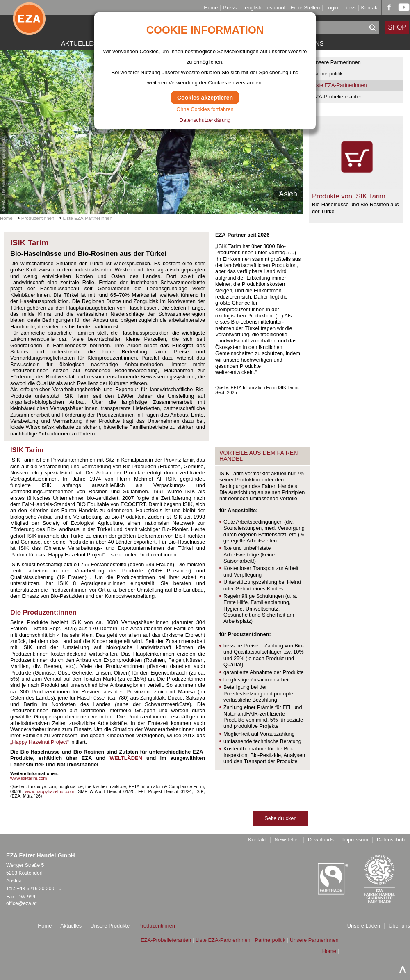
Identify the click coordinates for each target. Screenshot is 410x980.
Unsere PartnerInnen (336, 62)
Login (331, 8)
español (276, 8)
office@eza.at (21, 903)
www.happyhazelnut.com (50, 791)
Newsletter (287, 840)
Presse (231, 8)
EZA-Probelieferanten (337, 97)
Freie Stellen (305, 8)
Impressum (355, 840)
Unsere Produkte (110, 926)
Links (350, 8)
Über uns (399, 926)
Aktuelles (79, 43)
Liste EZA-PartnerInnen (339, 85)
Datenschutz (391, 840)
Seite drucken (280, 818)
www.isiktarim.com (28, 778)
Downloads (321, 840)
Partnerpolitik (327, 74)
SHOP (397, 27)
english (253, 8)
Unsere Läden (364, 926)
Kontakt (370, 8)
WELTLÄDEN (126, 758)
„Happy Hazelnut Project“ (40, 742)
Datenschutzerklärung (205, 120)
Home (211, 8)
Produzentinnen (38, 218)
